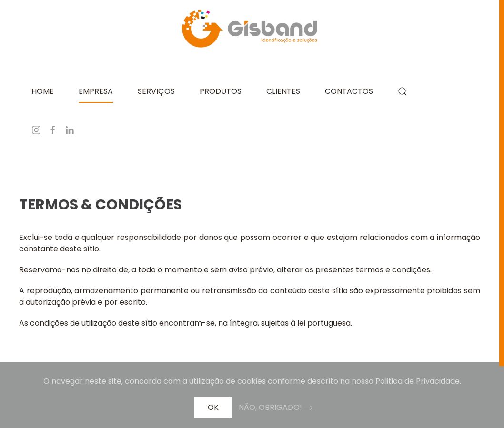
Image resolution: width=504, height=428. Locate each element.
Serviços (156, 91)
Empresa (96, 91)
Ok (213, 407)
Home (43, 91)
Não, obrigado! (270, 407)
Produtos (221, 91)
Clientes (283, 91)
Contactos (349, 91)
